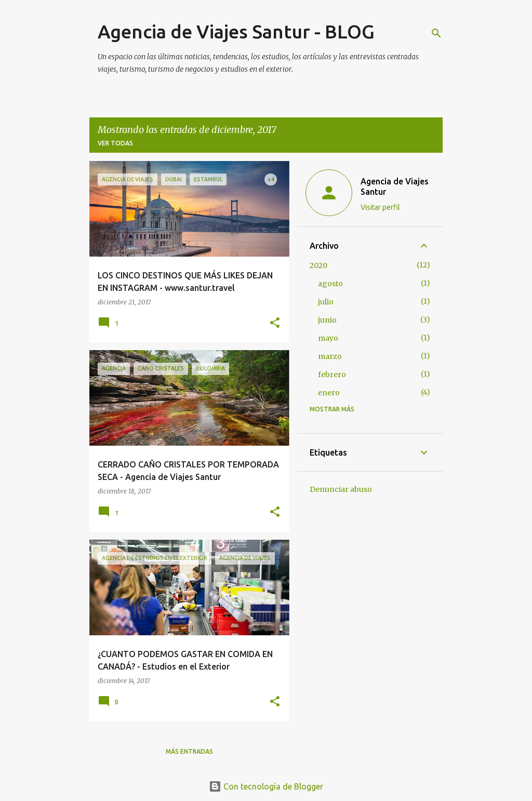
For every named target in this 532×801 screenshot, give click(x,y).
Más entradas (189, 751)
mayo (328, 338)
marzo (330, 356)
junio (327, 320)
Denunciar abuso (341, 489)
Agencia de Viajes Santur (395, 186)
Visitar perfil (380, 207)
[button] (275, 323)
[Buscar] (436, 33)
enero (329, 393)
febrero (332, 375)
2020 (318, 265)
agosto (330, 284)
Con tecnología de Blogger (266, 786)
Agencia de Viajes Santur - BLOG (236, 31)
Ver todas (115, 143)
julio (326, 302)
